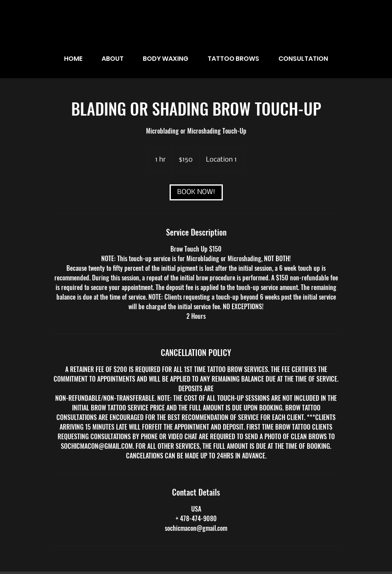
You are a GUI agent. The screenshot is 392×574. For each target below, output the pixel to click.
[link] (196, 192)
